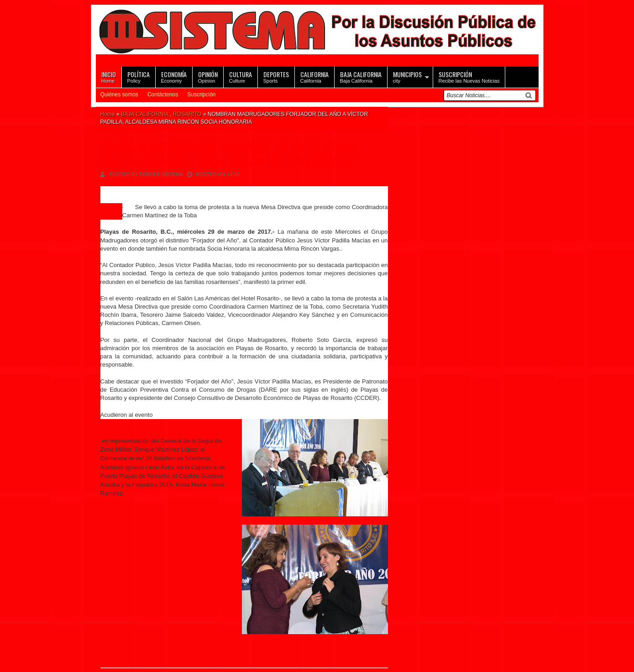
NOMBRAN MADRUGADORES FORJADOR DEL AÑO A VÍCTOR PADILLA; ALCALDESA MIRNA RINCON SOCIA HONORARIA (228, 153)
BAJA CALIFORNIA (145, 114)
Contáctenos (163, 94)
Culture (241, 76)
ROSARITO (187, 114)
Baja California (361, 76)
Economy (174, 76)
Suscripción (201, 94)
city (407, 76)
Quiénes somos (119, 94)
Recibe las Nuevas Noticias (469, 76)
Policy (139, 76)
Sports (276, 76)
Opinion (208, 76)
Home (109, 76)
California (314, 76)
